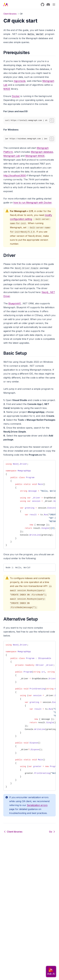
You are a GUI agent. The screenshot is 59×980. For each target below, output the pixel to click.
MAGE (7, 89)
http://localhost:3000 (15, 176)
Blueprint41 (15, 303)
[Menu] (54, 5)
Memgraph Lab (12, 156)
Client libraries (10, 14)
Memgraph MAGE (35, 156)
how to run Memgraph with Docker (32, 203)
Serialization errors (37, 805)
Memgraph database (42, 152)
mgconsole (20, 81)
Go (52, 832)
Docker (16, 96)
